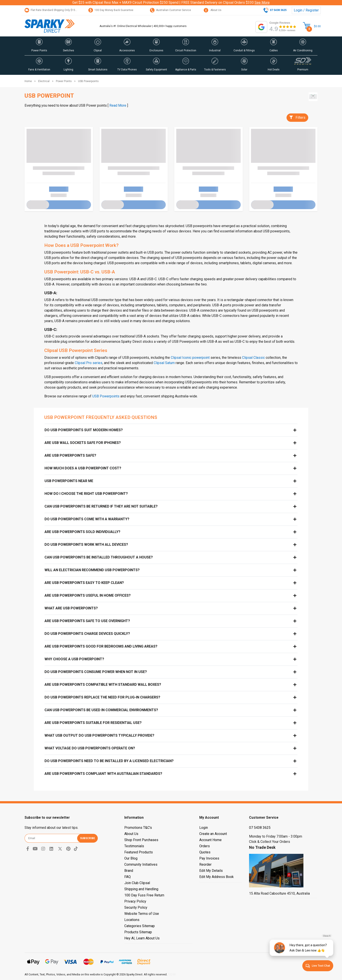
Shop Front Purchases (141, 840)
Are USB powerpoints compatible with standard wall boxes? (103, 685)
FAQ (127, 877)
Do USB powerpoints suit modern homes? (84, 430)
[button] (39, 46)
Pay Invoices (209, 858)
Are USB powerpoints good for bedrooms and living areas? (101, 646)
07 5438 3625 (260, 828)
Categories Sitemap (140, 926)
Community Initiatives (141, 864)
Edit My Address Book (216, 877)
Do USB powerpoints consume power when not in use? (96, 672)
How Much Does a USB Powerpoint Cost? (83, 468)
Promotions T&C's (138, 828)
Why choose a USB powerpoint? (74, 659)
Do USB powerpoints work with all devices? (86, 545)
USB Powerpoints (106, 396)
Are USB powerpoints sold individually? (82, 532)
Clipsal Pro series (89, 363)
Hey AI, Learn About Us (142, 938)
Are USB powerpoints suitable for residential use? (93, 723)
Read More (118, 105)
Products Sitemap (138, 932)
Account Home (210, 840)
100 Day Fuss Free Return (144, 895)
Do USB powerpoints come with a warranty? (87, 519)
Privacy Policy (135, 901)
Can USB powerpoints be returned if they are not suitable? (101, 506)
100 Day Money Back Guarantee (111, 10)
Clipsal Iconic (181, 358)
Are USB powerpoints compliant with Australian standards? (103, 774)
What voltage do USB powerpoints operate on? (90, 748)
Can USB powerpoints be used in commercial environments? (101, 710)
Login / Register (306, 10)
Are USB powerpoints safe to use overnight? (87, 621)
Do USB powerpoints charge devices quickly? (87, 634)
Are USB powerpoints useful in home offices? (88, 595)
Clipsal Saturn (164, 363)
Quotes (205, 852)
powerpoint (200, 358)
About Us (213, 10)
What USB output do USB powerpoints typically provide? (99, 735)
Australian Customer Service (170, 10)
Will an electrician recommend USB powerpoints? (92, 570)
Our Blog (131, 858)
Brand (129, 871)
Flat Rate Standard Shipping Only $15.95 (52, 10)
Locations (132, 920)
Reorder (205, 864)
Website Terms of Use (142, 914)
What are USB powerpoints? (71, 608)
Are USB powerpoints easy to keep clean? (84, 583)
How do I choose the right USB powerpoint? (86, 494)
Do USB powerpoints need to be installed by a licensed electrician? (109, 761)
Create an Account (213, 834)
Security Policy (136, 907)
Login (204, 828)
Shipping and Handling (141, 889)
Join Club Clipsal (137, 883)
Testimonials (134, 846)
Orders (205, 846)
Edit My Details (211, 871)
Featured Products (139, 852)
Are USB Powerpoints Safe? (70, 455)
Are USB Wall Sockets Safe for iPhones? (83, 443)
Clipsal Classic (253, 358)
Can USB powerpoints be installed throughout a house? (99, 557)
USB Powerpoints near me (69, 481)
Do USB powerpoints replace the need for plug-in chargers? (102, 697)
